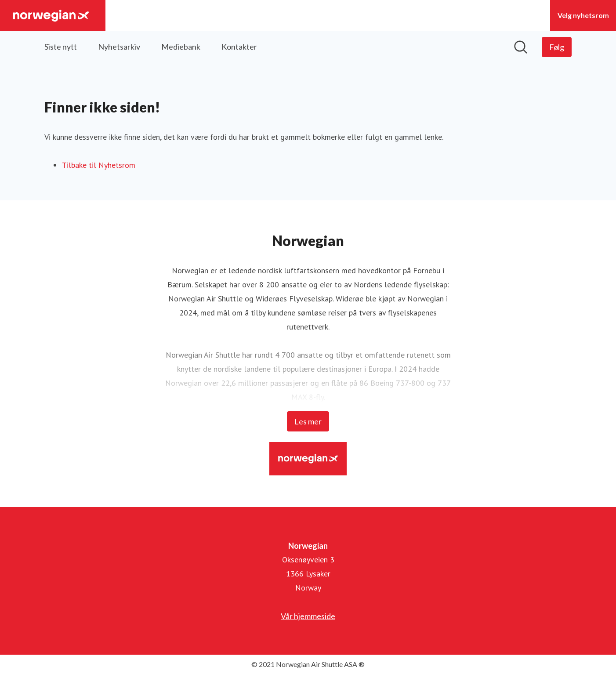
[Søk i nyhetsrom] (521, 47)
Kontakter (239, 47)
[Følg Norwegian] (557, 47)
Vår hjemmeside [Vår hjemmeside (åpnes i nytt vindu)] (308, 616)
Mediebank (181, 47)
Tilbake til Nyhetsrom (99, 165)
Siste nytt (61, 47)
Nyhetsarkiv (119, 47)
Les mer (308, 421)
